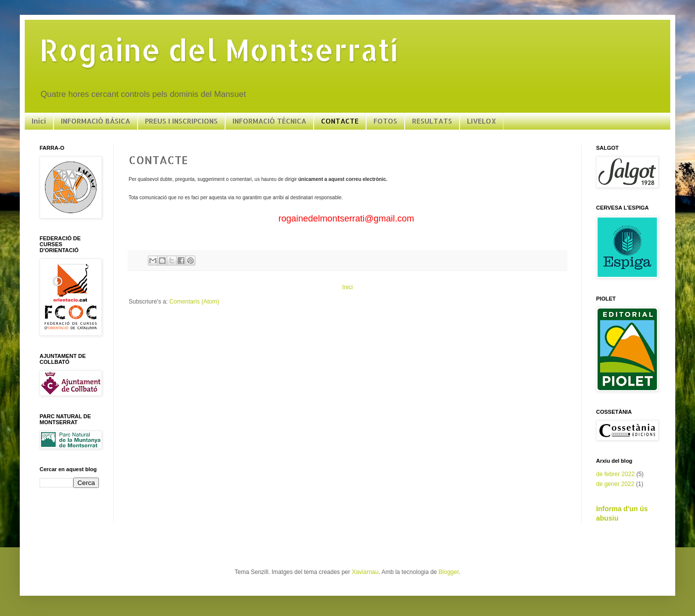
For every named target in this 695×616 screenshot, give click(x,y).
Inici (39, 121)
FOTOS (385, 121)
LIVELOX (482, 121)
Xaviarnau (365, 572)
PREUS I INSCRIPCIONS (181, 121)
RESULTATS (432, 121)
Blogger (449, 572)
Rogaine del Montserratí (219, 50)
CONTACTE (340, 121)
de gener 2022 (615, 484)
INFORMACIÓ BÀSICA (95, 121)
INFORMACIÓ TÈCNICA (269, 121)
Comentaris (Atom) (194, 302)
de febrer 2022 (615, 474)
